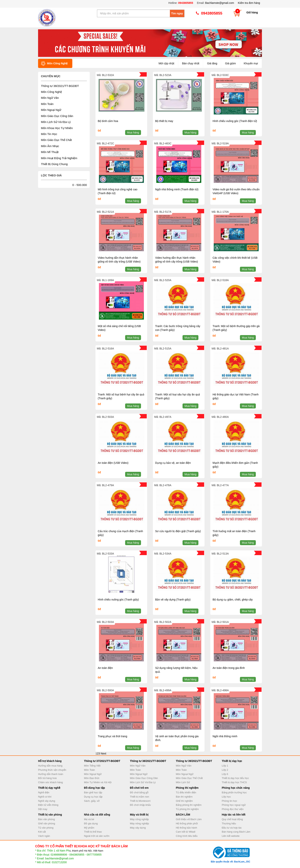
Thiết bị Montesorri (140, 801)
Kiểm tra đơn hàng (249, 3)
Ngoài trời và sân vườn (97, 836)
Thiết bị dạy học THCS (234, 782)
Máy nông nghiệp (139, 823)
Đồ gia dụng (91, 823)
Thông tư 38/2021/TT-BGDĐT (60, 86)
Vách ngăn (44, 836)
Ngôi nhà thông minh (225, 736)
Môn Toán (47, 104)
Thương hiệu (229, 823)
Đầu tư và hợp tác (232, 828)
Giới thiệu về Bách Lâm (189, 819)
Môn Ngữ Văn (50, 98)
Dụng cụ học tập (93, 797)
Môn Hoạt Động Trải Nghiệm (59, 158)
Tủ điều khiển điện (186, 792)
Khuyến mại (251, 63)
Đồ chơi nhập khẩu (140, 805)
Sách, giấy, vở (92, 801)
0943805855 (185, 3)
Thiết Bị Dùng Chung (54, 164)
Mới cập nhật (166, 63)
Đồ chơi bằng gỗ (139, 792)
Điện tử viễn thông (48, 805)
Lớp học (226, 797)
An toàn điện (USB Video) (113, 463)
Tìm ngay (177, 13)
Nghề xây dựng (47, 801)
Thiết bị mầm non (139, 797)
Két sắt (42, 832)
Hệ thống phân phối (187, 823)
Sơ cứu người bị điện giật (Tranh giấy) (178, 531)
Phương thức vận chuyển (52, 770)
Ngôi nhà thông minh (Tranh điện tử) (177, 189)
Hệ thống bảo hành (186, 828)
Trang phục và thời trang (112, 736)
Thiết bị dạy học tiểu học (235, 778)
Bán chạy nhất (191, 63)
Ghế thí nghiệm (184, 801)
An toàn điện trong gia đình (229, 668)
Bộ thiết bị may (164, 121)
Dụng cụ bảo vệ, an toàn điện (173, 463)
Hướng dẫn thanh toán (51, 774)
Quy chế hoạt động (232, 819)
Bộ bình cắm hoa (108, 121)
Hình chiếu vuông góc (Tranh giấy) (118, 600)
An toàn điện (105, 668)
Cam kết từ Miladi (186, 832)
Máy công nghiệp (139, 819)
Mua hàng (133, 133)
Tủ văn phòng (46, 828)
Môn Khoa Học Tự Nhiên (57, 128)
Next (103, 753)
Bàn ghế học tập (93, 792)
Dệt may (43, 809)
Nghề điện (44, 792)
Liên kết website (231, 836)
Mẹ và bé (89, 819)
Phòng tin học (229, 801)
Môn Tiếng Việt (92, 766)
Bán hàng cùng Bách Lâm (236, 832)
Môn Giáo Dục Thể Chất (56, 140)
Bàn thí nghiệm (184, 797)
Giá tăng (212, 63)
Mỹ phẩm (89, 828)
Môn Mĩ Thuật (50, 152)
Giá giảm (230, 63)
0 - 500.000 (80, 185)
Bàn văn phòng (46, 819)
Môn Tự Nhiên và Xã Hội (98, 782)
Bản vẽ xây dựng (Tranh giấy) (173, 600)
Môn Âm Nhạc (50, 146)
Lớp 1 (225, 766)
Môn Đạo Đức (92, 778)
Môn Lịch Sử (183, 782)
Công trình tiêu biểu (187, 836)
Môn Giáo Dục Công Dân (57, 116)
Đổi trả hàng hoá (47, 778)
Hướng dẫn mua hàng (50, 766)
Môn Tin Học (49, 134)
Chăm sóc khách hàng (50, 782)
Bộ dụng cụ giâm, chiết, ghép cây (233, 600)
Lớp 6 (225, 774)
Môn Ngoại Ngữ (51, 110)
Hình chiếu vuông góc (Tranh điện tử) (235, 121)
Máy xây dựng (138, 828)
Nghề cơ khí (45, 797)
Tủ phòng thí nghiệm (187, 809)
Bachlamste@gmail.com (220, 3)
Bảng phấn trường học (234, 792)
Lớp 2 (225, 770)
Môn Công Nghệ (51, 92)
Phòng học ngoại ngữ (234, 805)
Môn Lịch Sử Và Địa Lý (56, 122)
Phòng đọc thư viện (233, 809)
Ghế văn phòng (47, 823)
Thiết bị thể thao (93, 832)
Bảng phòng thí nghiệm (189, 805)
